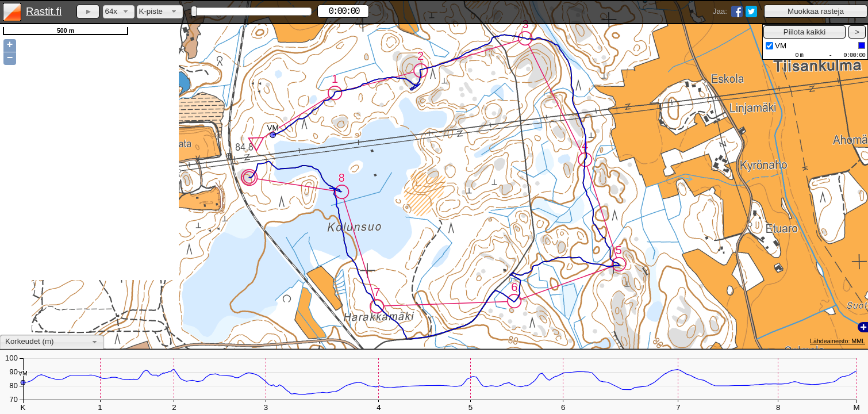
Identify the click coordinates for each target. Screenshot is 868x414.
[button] (816, 11)
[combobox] (119, 12)
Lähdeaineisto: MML (838, 341)
